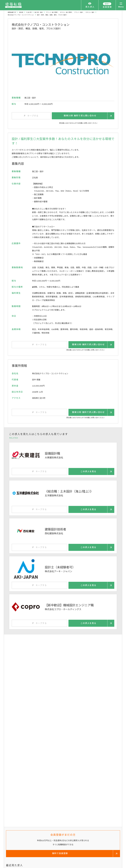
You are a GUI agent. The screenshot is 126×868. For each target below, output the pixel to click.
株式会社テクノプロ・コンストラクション (21, 15)
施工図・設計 (39, 12)
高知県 (21, 12)
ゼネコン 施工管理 (66, 12)
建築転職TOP (12, 12)
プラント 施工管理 (52, 12)
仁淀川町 (29, 12)
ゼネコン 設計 (90, 12)
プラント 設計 (79, 12)
